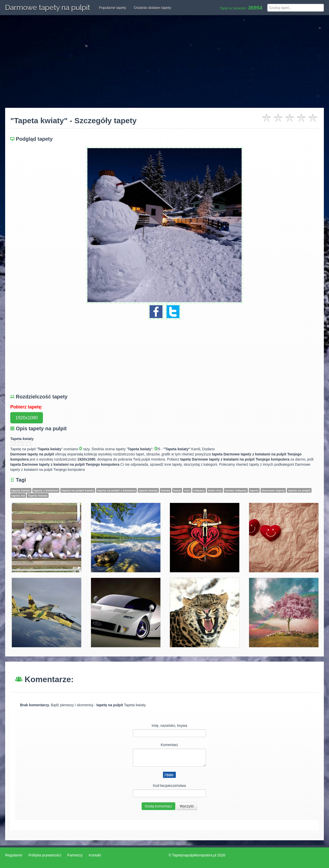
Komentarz (169, 745)
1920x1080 (27, 418)
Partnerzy (75, 855)
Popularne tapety (113, 8)
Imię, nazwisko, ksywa (169, 726)
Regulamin (14, 855)
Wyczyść (187, 806)
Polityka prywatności (45, 855)
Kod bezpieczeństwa (169, 786)
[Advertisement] (164, 62)
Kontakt (95, 855)
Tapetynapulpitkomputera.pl (194, 855)
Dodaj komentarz (159, 806)
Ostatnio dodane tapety (153, 8)
